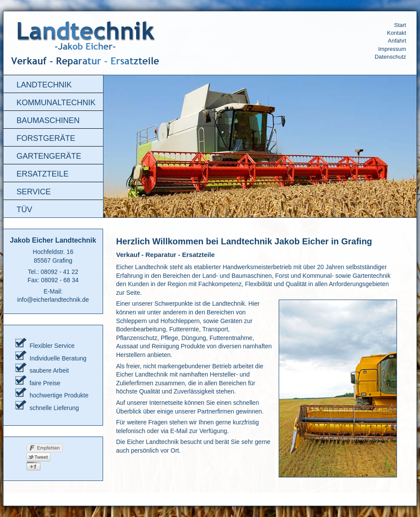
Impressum (392, 49)
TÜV (24, 210)
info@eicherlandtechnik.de (53, 300)
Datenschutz (390, 57)
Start (400, 25)
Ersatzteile (43, 174)
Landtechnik (44, 85)
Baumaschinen (48, 120)
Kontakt (397, 33)
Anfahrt (397, 41)
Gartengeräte (49, 156)
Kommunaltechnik (56, 103)
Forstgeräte (46, 138)
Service (34, 192)
